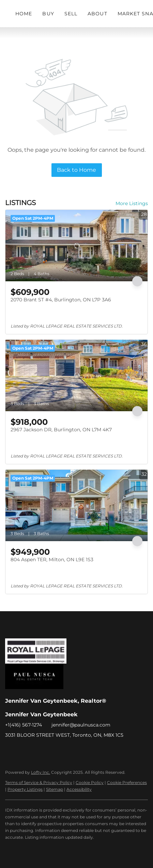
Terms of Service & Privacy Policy (39, 782)
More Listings (132, 203)
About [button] (97, 14)
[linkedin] (24, 750)
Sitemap (55, 789)
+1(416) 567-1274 (24, 725)
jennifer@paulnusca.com (81, 725)
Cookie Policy (90, 782)
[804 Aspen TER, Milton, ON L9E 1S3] (76, 505)
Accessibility (79, 789)
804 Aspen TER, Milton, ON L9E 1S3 (52, 560)
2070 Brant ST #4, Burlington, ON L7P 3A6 (61, 300)
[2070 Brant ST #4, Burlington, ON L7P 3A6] (76, 246)
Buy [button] (48, 14)
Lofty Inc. (41, 772)
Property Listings (25, 789)
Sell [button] (71, 14)
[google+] (51, 750)
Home (24, 14)
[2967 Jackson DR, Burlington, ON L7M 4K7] (76, 375)
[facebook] (10, 750)
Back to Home (76, 170)
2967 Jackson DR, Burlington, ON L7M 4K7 (61, 430)
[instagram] (37, 750)
